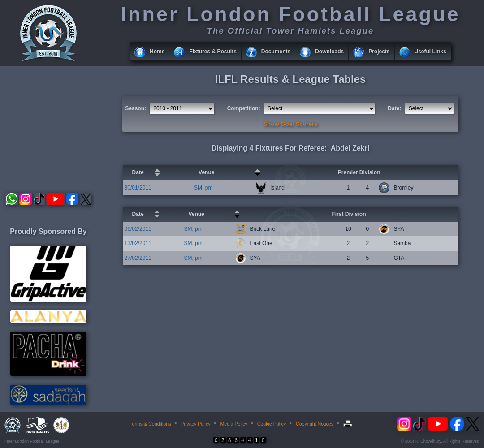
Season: (136, 108)
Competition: (244, 108)
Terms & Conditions (150, 424)
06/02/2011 (138, 229)
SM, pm (203, 188)
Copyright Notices (315, 424)
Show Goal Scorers (291, 124)
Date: (394, 108)
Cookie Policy (272, 424)
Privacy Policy (195, 424)
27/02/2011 (138, 258)
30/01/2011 (138, 188)
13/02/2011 (138, 243)
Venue (206, 172)
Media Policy (233, 424)
